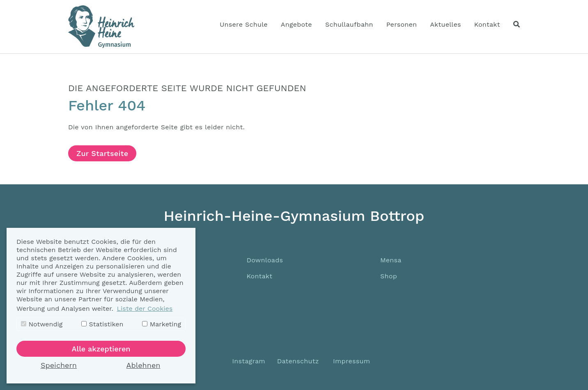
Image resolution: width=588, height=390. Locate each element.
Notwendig (42, 324)
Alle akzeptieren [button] (101, 349)
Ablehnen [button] (144, 365)
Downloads (265, 260)
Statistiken (102, 324)
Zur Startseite (102, 153)
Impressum (351, 361)
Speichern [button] (59, 365)
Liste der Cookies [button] (145, 309)
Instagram (248, 361)
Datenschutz (298, 361)
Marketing (162, 324)
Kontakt (259, 276)
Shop (389, 276)
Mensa (391, 260)
